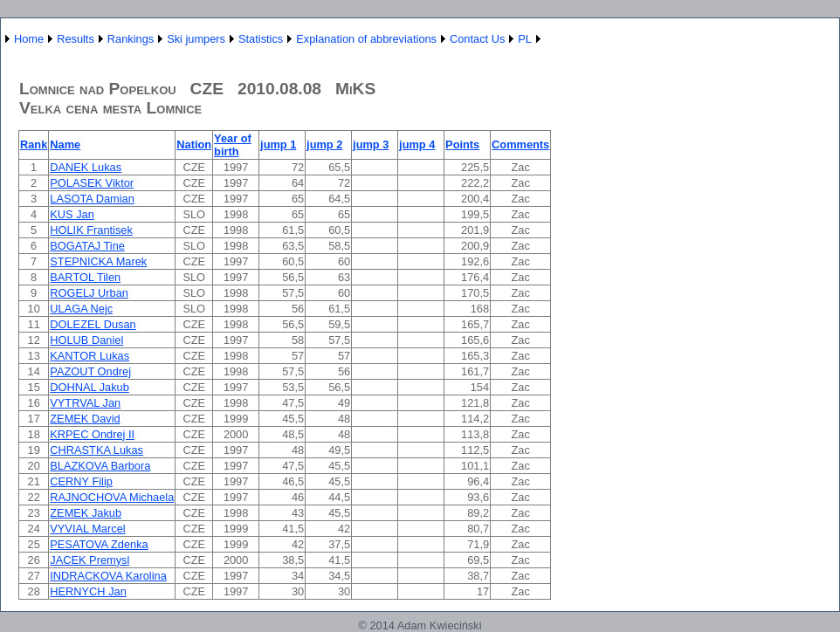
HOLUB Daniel (86, 340)
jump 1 (278, 144)
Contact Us (477, 39)
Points (462, 144)
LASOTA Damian (92, 199)
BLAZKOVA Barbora (100, 466)
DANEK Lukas (86, 167)
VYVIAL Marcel (87, 529)
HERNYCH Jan (88, 591)
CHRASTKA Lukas (96, 450)
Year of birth (233, 145)
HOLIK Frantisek (91, 230)
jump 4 (417, 144)
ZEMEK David (85, 419)
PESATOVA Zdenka (99, 544)
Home (29, 39)
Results (76, 39)
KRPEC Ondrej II (92, 434)
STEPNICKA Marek (98, 261)
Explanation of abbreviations (366, 39)
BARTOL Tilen (85, 277)
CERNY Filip (81, 481)
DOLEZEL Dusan (93, 324)
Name (65, 144)
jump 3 (371, 144)
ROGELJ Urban (89, 293)
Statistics (261, 39)
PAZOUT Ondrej (90, 371)
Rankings (131, 39)
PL (525, 39)
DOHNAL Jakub (90, 387)
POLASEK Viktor (92, 183)
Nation (194, 144)
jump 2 (324, 144)
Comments (520, 144)
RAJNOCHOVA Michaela (112, 497)
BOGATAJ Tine (87, 246)
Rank (34, 144)
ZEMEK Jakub (86, 513)
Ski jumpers (196, 39)
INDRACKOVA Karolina (108, 576)
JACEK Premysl (90, 560)
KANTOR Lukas (90, 356)
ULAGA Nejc (81, 309)
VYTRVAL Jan (85, 403)
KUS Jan (72, 214)
